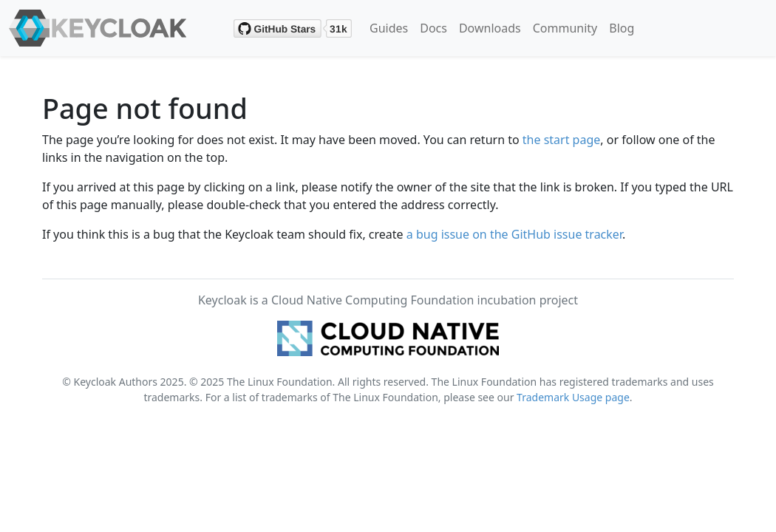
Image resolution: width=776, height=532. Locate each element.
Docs (433, 28)
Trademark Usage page (573, 397)
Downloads (490, 28)
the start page (562, 140)
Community (565, 28)
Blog (622, 28)
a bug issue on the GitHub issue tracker (514, 234)
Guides (389, 28)
